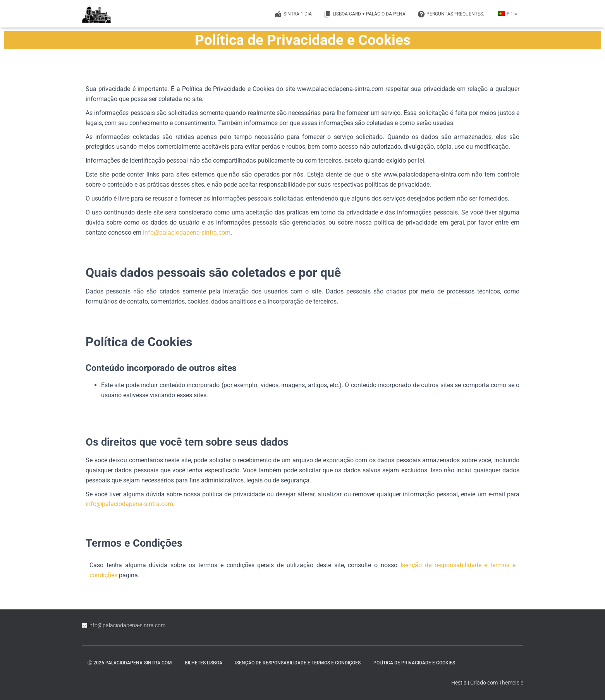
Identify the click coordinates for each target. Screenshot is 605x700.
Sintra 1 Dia (293, 14)
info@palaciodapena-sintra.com (187, 232)
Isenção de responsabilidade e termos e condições (298, 663)
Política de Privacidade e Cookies (414, 663)
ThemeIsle (511, 683)
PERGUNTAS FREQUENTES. (451, 14)
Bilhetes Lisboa (204, 663)
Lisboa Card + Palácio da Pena (364, 14)
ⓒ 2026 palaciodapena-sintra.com (130, 663)
